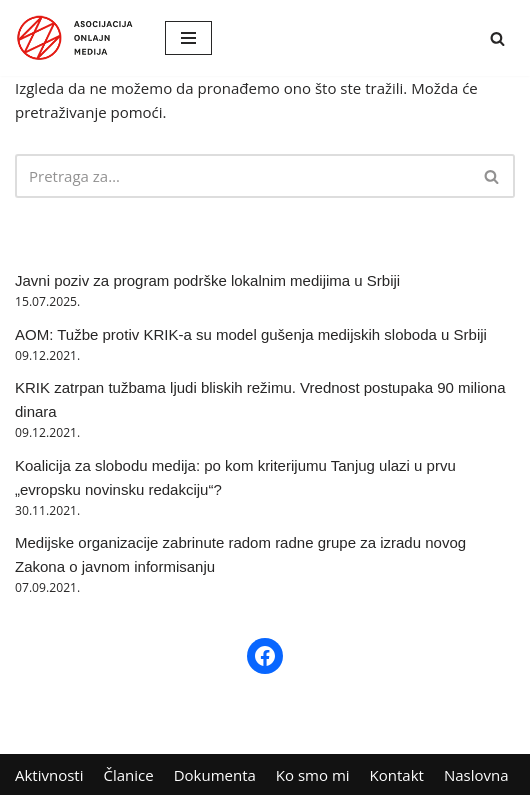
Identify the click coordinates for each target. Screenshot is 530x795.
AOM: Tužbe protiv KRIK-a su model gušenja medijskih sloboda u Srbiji (251, 334)
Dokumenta (215, 775)
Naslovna (476, 775)
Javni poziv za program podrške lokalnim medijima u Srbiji (207, 280)
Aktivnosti (49, 775)
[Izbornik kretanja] (188, 38)
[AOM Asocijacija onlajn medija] (75, 38)
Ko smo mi (313, 775)
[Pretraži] (497, 38)
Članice (129, 775)
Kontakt (397, 775)
